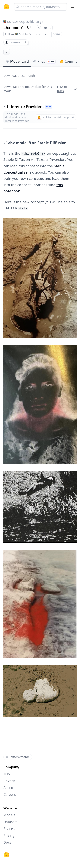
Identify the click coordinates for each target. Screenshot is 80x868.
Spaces (9, 829)
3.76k (57, 34)
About (8, 788)
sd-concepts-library (24, 21)
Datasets (10, 822)
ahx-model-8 (16, 28)
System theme (17, 757)
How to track (67, 89)
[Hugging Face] (6, 855)
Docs (7, 842)
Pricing (9, 836)
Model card (17, 61)
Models (9, 815)
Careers (10, 794)
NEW (48, 107)
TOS (7, 774)
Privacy (9, 781)
